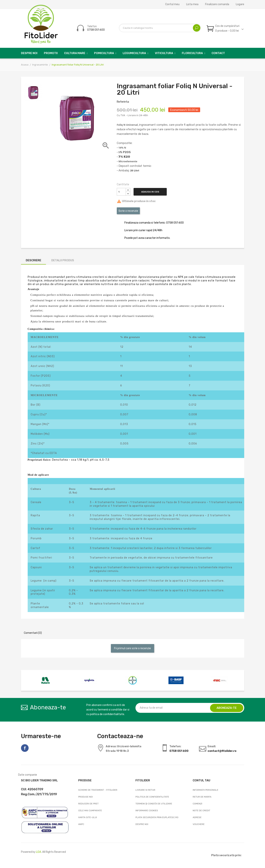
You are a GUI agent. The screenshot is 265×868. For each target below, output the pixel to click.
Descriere (33, 260)
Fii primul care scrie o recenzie (132, 648)
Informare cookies (147, 810)
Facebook (25, 748)
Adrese (197, 817)
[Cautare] (160, 28)
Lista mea (192, 4)
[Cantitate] (121, 192)
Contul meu (172, 4)
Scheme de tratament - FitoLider (98, 790)
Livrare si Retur (145, 790)
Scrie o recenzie (128, 211)
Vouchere (199, 824)
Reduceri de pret (88, 804)
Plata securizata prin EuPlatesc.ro (157, 817)
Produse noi (85, 797)
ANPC (81, 824)
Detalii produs (63, 260)
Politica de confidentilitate (152, 797)
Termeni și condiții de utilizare (154, 804)
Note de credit (201, 810)
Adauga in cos (152, 192)
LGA (39, 852)
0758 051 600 (96, 30)
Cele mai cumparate (90, 810)
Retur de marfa (202, 797)
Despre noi (142, 824)
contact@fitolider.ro (222, 751)
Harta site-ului (88, 817)
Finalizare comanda (217, 4)
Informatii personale (205, 790)
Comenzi (197, 804)
